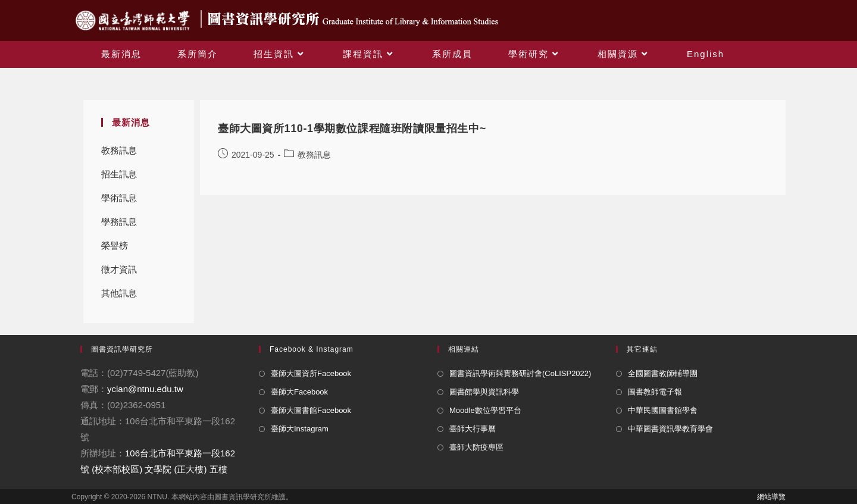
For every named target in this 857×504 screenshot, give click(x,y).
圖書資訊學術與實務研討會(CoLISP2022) (520, 373)
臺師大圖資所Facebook (311, 373)
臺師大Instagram (300, 429)
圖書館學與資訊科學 (484, 392)
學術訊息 (119, 198)
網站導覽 (771, 497)
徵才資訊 (119, 269)
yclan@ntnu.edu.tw (145, 389)
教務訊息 (119, 150)
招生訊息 (119, 174)
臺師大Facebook (299, 392)
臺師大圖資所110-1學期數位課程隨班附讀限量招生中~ (352, 129)
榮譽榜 (115, 245)
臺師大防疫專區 (476, 447)
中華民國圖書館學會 (663, 410)
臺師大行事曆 (473, 429)
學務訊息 (119, 222)
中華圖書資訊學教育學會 (670, 429)
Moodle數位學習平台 (485, 410)
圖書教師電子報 (655, 392)
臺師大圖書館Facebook (311, 410)
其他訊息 (119, 293)
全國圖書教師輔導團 (663, 373)
